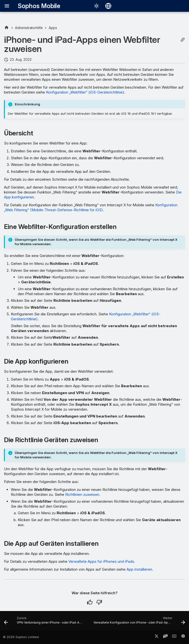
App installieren (139, 569)
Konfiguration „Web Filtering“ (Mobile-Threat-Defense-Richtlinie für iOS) (91, 207)
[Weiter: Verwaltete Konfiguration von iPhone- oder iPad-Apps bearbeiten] (139, 622)
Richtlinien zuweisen (82, 494)
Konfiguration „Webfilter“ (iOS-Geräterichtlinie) (85, 92)
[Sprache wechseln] (108, 6)
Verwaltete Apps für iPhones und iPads (101, 561)
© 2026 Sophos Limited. (21, 637)
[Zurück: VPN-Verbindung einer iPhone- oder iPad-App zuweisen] (44, 622)
